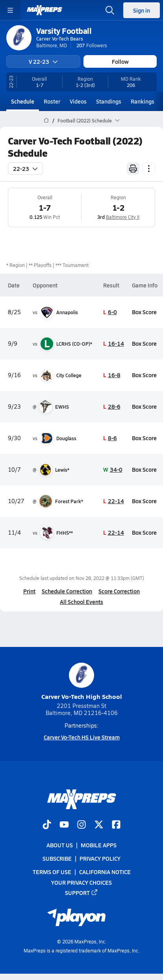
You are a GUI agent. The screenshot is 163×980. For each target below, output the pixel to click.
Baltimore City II (123, 217)
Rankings (143, 101)
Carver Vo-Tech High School (82, 682)
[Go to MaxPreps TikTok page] (47, 825)
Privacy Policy (100, 858)
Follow (120, 61)
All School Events (81, 602)
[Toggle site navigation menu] (10, 10)
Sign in (142, 10)
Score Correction (119, 591)
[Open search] (110, 10)
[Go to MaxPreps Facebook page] (116, 825)
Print (29, 591)
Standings (109, 101)
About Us (60, 845)
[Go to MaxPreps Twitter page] (99, 825)
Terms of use (52, 872)
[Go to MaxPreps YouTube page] (64, 825)
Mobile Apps (99, 845)
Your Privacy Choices (81, 882)
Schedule (23, 101)
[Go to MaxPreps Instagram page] (81, 825)
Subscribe (57, 858)
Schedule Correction (67, 591)
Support (81, 892)
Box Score (144, 312)
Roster (52, 101)
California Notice (105, 872)
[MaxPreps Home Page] (46, 120)
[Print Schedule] (133, 169)
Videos (78, 101)
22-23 (25, 169)
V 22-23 (43, 61)
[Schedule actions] (149, 169)
